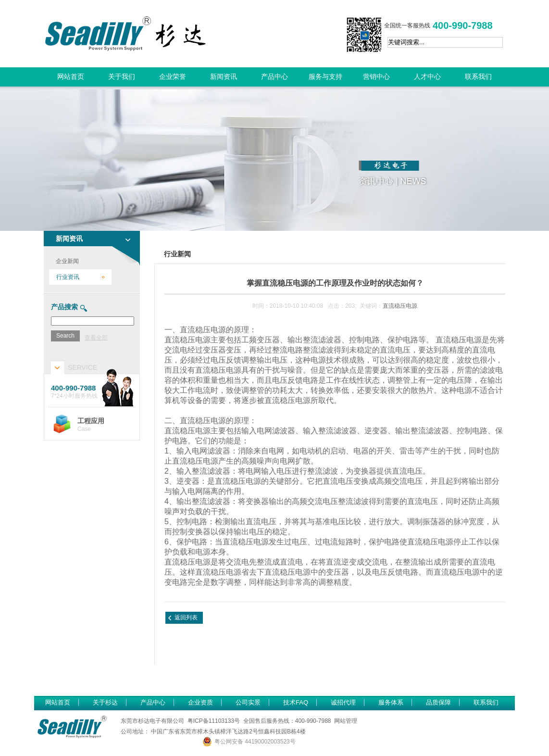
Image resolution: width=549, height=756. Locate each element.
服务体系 (391, 702)
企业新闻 (67, 261)
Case (106, 425)
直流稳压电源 (400, 306)
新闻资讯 (224, 77)
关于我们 (122, 77)
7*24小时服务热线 (93, 391)
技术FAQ (296, 702)
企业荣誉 (173, 77)
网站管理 (346, 721)
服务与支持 (325, 77)
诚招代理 (343, 702)
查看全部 (96, 338)
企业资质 (200, 702)
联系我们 (478, 77)
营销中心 (376, 77)
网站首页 (71, 77)
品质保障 (438, 702)
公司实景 (248, 702)
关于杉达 (105, 702)
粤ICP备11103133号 (214, 721)
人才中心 (427, 77)
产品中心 (274, 77)
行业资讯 (68, 277)
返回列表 (186, 617)
